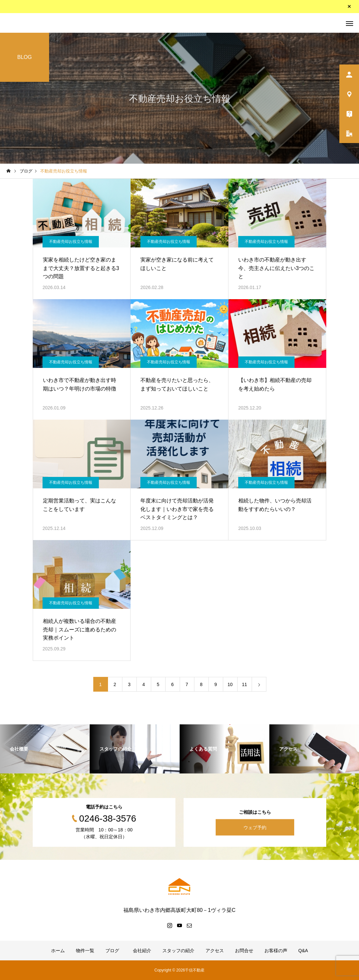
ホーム (58, 951)
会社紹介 (141, 951)
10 (230, 684)
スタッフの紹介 (178, 951)
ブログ (112, 951)
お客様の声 (276, 951)
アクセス (215, 951)
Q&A (303, 951)
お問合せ (244, 951)
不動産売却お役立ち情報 (71, 242)
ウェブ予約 (255, 827)
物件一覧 (85, 951)
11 (244, 684)
